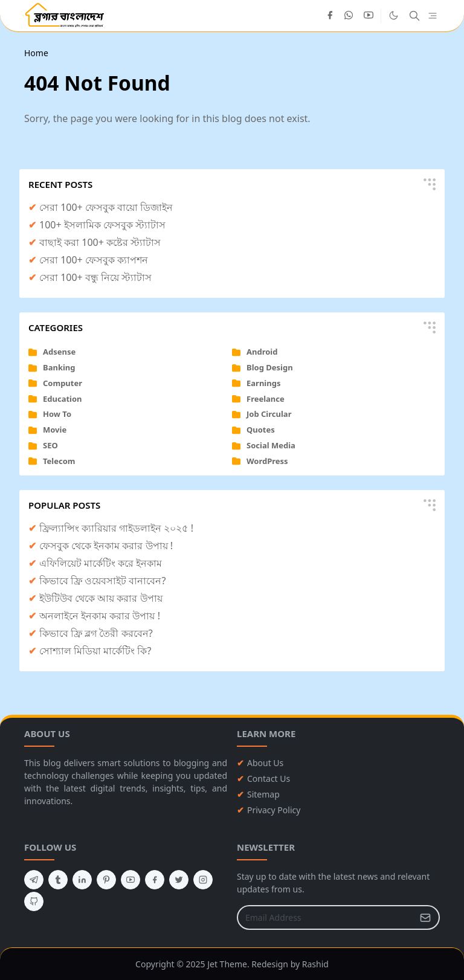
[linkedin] (82, 880)
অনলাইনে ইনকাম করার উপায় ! (100, 616)
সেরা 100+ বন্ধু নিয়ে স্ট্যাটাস (95, 277)
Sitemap (263, 794)
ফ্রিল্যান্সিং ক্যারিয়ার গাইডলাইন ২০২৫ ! (116, 528)
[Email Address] (325, 917)
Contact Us (269, 779)
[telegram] (34, 880)
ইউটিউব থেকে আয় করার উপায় (101, 598)
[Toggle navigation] (433, 16)
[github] (34, 901)
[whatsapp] (349, 16)
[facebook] (330, 16)
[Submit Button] (425, 917)
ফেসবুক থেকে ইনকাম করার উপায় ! (106, 546)
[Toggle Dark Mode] (394, 15)
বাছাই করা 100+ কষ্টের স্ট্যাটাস (100, 242)
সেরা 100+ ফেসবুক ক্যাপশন (94, 260)
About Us (265, 763)
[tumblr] (58, 880)
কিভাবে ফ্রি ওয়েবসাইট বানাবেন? (102, 581)
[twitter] (179, 880)
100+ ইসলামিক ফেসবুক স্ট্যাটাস (102, 225)
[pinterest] (106, 880)
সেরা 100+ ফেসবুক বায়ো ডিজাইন (106, 207)
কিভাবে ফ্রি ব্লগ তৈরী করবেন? (96, 633)
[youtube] (369, 16)
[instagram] (203, 880)
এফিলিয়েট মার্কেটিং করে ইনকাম (101, 563)
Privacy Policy (274, 810)
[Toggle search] (414, 16)
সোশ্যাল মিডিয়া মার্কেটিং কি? (95, 651)
